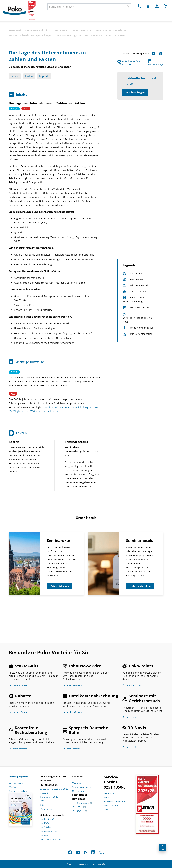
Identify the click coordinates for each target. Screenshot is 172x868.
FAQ (106, 810)
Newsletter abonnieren (115, 802)
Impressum (82, 864)
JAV (42, 801)
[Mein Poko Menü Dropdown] (157, 6)
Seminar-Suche (16, 783)
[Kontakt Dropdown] (139, 6)
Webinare (13, 787)
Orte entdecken (60, 586)
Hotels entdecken (140, 586)
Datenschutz (99, 864)
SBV (42, 805)
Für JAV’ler (45, 823)
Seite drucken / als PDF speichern (129, 63)
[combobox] (89, 7)
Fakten (29, 76)
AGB (69, 864)
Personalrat (46, 809)
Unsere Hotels (79, 791)
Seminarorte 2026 (49, 797)
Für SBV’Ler (46, 827)
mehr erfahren (20, 685)
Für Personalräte (49, 831)
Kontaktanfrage (156, 63)
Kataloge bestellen (18, 791)
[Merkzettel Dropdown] (148, 6)
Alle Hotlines (110, 793)
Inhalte (15, 76)
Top (162, 848)
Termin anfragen (135, 92)
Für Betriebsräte (48, 819)
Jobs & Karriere (111, 806)
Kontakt (107, 798)
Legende (44, 76)
